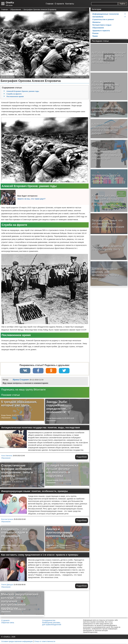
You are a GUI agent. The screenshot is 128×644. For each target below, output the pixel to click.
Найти (122, 4)
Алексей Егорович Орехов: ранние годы (23, 91)
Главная (50, 4)
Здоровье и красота (101, 31)
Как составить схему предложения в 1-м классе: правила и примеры (40, 555)
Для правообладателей (52, 625)
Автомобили (98, 17)
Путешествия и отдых (102, 25)
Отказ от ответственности (45, 642)
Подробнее (82, 457)
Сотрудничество (49, 621)
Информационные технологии (106, 14)
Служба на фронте (14, 94)
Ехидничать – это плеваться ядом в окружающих (15, 533)
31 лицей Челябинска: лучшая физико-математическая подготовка (63, 471)
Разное (95, 33)
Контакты (70, 4)
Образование (6, 418)
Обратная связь (8, 623)
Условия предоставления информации (17, 642)
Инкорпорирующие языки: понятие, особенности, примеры (35, 491)
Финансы (96, 22)
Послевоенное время (15, 96)
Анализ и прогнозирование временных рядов (60, 533)
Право (95, 36)
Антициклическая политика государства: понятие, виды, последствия (40, 428)
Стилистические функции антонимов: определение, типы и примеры (17, 471)
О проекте (59, 4)
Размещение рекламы (51, 623)
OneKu (10, 2)
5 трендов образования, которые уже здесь (19, 404)
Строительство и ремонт (103, 19)
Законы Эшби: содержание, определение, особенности (57, 407)
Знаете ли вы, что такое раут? (31, 199)
